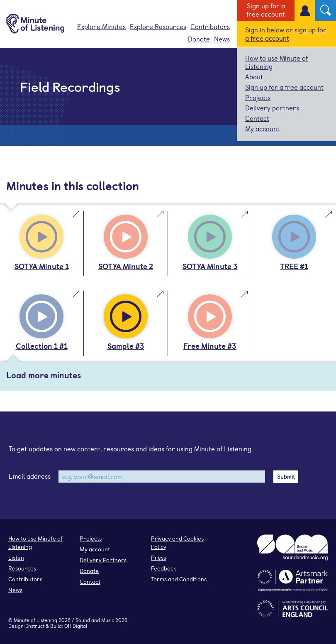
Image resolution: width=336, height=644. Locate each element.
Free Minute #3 (210, 346)
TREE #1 (294, 266)
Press (158, 557)
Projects (258, 97)
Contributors (210, 26)
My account (262, 128)
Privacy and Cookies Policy (177, 542)
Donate (199, 39)
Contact (257, 118)
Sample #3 (126, 346)
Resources (22, 568)
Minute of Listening (35, 620)
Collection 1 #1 (42, 346)
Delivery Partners (103, 560)
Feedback (164, 568)
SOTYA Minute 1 (42, 266)
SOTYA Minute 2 (126, 266)
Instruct (35, 626)
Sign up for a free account (266, 10)
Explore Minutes (101, 26)
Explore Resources (158, 26)
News (222, 39)
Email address (30, 476)
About (254, 76)
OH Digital (76, 626)
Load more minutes (44, 375)
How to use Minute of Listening (276, 62)
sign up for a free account (286, 34)
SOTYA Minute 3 (210, 266)
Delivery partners (272, 108)
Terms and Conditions (179, 579)
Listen (16, 557)
